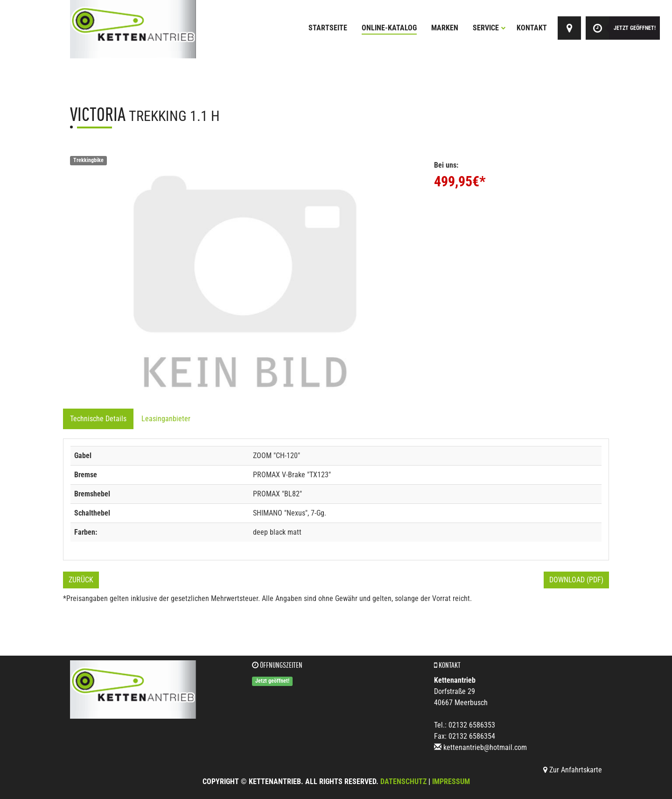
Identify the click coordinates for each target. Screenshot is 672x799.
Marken (445, 28)
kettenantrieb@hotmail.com (485, 747)
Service (489, 28)
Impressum (451, 781)
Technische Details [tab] (98, 419)
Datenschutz (403, 781)
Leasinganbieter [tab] (166, 419)
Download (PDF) (576, 580)
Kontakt (532, 28)
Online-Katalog (389, 28)
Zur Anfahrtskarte (573, 770)
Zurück (81, 580)
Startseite (328, 28)
